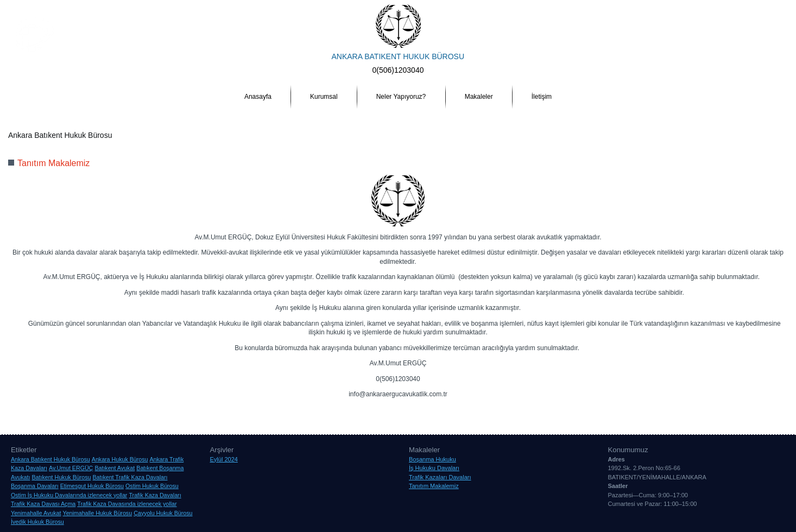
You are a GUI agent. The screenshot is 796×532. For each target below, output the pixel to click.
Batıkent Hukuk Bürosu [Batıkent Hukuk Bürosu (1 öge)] (61, 477)
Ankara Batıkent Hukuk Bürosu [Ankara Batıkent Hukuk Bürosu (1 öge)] (50, 459)
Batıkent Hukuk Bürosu (300, 410)
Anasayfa (258, 97)
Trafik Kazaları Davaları (440, 477)
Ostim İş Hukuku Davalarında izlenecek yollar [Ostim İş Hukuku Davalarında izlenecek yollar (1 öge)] (69, 495)
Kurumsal (324, 97)
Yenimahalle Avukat (609, 410)
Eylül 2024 (224, 459)
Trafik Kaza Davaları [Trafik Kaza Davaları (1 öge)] (155, 495)
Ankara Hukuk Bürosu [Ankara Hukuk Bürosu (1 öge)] (120, 459)
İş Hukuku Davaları (434, 468)
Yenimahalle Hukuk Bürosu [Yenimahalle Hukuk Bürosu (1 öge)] (98, 513)
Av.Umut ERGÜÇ (199, 410)
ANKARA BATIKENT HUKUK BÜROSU (398, 56)
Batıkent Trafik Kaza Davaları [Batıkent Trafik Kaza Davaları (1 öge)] (130, 477)
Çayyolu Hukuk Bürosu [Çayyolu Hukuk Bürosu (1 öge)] (163, 513)
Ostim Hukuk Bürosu (552, 410)
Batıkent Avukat (245, 410)
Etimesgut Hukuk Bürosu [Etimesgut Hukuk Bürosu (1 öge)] (92, 486)
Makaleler (479, 97)
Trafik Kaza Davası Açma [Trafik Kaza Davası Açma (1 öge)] (43, 504)
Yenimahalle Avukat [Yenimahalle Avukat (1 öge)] (36, 513)
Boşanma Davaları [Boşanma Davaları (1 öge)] (35, 486)
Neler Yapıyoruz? (401, 97)
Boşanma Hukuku (432, 459)
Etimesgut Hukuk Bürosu (431, 410)
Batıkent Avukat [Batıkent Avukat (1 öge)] (115, 468)
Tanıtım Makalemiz (53, 163)
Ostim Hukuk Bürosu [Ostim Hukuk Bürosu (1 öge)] (152, 486)
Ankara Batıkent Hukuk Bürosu (71, 410)
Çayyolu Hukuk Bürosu (364, 410)
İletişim (542, 97)
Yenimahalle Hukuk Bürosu (674, 410)
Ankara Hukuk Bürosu (144, 410)
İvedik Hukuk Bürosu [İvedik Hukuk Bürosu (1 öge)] (37, 522)
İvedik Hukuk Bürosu (494, 410)
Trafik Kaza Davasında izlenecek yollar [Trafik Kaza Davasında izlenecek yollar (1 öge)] (127, 504)
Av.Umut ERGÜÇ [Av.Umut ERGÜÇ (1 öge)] (71, 468)
